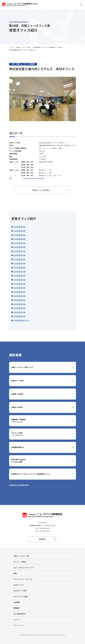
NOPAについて (19, 585)
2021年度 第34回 (19, 243)
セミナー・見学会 (20, 562)
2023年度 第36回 (19, 235)
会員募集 (17, 602)
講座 (15, 573)
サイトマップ (18, 625)
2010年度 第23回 (19, 288)
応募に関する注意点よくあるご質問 (18, 461)
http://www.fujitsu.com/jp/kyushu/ (34, 178)
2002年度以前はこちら (22, 320)
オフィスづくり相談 (21, 596)
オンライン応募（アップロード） (18, 434)
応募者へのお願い (18, 394)
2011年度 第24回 (19, 284)
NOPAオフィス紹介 (20, 591)
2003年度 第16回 (19, 316)
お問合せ (43, 539)
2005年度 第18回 (19, 308)
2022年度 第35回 (19, 239)
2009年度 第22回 (19, 292)
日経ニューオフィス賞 (23, 47)
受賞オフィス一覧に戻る (41, 190)
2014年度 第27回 (19, 272)
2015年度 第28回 (19, 267)
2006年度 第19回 (19, 304)
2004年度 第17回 (19, 312)
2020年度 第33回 (19, 247)
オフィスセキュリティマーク (24, 568)
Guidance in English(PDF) (19, 485)
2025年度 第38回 (19, 227)
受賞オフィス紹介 (18, 381)
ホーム (11, 47)
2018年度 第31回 (19, 255)
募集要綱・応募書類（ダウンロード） (18, 421)
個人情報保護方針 (20, 614)
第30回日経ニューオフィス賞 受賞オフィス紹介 (47, 47)
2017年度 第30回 (19, 259)
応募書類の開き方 (18, 447)
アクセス (17, 620)
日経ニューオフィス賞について (22, 367)
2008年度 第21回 (19, 296)
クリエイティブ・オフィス (23, 579)
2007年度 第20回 (19, 300)
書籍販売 (17, 608)
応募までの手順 (17, 407)
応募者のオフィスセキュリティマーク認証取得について (31, 474)
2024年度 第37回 (19, 231)
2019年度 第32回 (19, 251)
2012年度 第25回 (19, 280)
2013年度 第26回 (19, 276)
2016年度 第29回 (19, 263)
